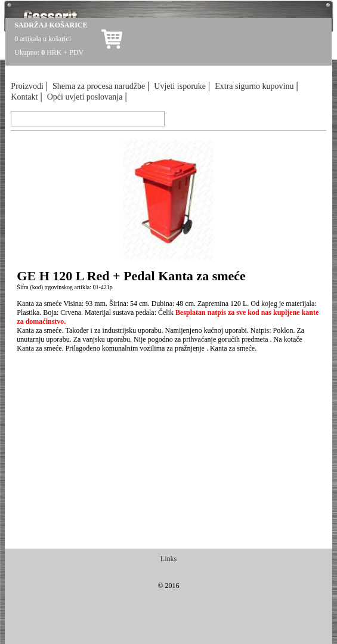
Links (168, 559)
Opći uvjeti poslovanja (85, 97)
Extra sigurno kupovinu (254, 86)
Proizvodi (27, 86)
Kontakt (24, 97)
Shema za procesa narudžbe (99, 86)
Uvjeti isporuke (180, 86)
